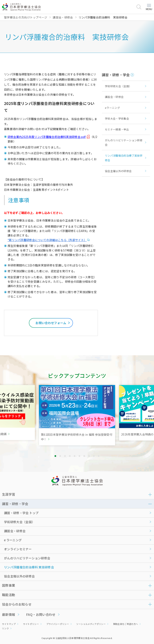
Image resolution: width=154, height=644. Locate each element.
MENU (149, 7)
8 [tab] (89, 456)
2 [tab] (60, 456)
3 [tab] (65, 456)
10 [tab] (99, 456)
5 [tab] (75, 456)
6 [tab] (79, 456)
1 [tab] (55, 456)
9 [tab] (94, 456)
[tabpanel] (77, 415)
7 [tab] (84, 456)
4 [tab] (70, 456)
